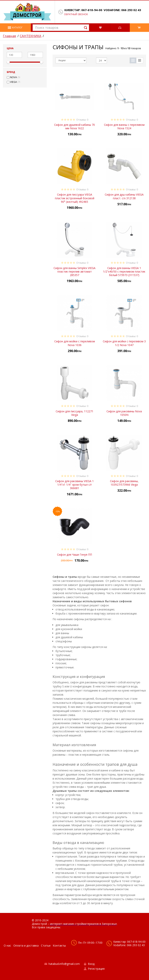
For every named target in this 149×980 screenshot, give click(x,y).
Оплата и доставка (26, 945)
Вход (91, 964)
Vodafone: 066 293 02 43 (122, 10)
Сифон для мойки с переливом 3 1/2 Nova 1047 (124, 343)
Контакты (59, 945)
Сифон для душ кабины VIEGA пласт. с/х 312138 (124, 196)
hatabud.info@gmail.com (64, 964)
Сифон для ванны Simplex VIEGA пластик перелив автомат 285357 (74, 271)
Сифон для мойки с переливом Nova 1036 (75, 343)
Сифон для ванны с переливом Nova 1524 (124, 126)
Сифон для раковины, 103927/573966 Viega (124, 483)
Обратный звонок (76, 14)
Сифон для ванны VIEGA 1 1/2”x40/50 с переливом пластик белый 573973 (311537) (124, 271)
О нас (7, 945)
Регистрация (96, 969)
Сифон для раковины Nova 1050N (124, 413)
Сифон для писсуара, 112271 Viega (74, 413)
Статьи (46, 945)
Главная (10, 36)
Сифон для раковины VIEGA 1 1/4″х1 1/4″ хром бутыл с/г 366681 (74, 485)
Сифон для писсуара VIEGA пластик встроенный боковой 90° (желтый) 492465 (75, 198)
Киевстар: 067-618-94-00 (83, 10)
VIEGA (13, 82)
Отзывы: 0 (82, 120)
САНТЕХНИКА (31, 36)
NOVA (13, 77)
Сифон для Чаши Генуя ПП (74, 555)
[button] (15, 28)
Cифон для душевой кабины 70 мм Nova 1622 (74, 126)
